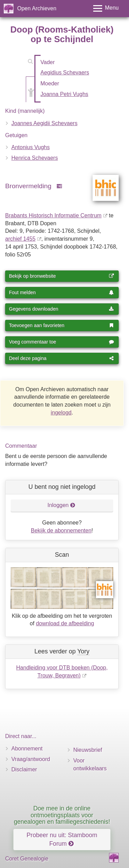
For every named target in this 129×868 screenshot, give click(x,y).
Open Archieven (37, 8)
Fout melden (61, 292)
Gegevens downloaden (61, 309)
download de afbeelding (65, 623)
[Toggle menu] (106, 8)
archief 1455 (20, 239)
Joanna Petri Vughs (64, 94)
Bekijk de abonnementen (61, 531)
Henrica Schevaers (35, 158)
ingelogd (61, 413)
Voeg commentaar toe (61, 342)
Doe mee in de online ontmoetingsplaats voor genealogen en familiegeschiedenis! (62, 815)
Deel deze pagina (61, 358)
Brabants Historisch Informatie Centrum (53, 215)
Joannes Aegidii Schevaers (44, 123)
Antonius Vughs (30, 147)
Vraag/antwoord (31, 759)
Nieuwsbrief (88, 750)
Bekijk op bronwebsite (61, 276)
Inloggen (61, 505)
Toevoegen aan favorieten (61, 325)
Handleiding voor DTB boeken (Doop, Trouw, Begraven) (62, 672)
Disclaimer (24, 769)
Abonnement (27, 749)
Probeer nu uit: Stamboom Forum (62, 839)
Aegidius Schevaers (65, 73)
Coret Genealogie (27, 859)
